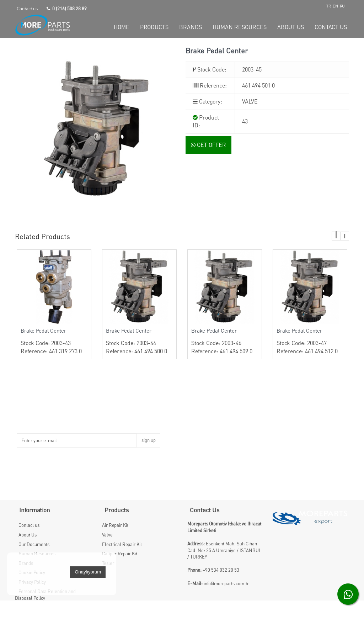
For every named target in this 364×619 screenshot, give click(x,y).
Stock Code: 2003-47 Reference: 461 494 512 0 (310, 341)
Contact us (27, 9)
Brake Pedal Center (43, 330)
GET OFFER (208, 145)
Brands (26, 563)
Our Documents (34, 544)
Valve (107, 535)
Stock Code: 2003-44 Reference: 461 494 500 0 (139, 341)
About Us (28, 535)
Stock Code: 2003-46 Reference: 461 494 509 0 (225, 341)
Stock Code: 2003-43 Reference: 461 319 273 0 (54, 341)
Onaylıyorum (88, 590)
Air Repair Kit (115, 525)
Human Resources (37, 554)
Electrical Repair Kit (122, 544)
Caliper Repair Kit (120, 554)
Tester (108, 563)
